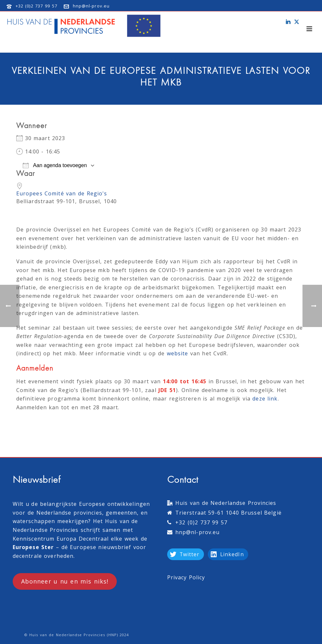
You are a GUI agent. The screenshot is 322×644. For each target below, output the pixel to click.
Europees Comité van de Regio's (62, 193)
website (178, 353)
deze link (265, 399)
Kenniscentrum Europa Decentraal (61, 539)
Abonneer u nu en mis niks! (65, 581)
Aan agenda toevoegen (55, 165)
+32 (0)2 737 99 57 (36, 6)
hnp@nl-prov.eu (91, 6)
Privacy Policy (186, 577)
